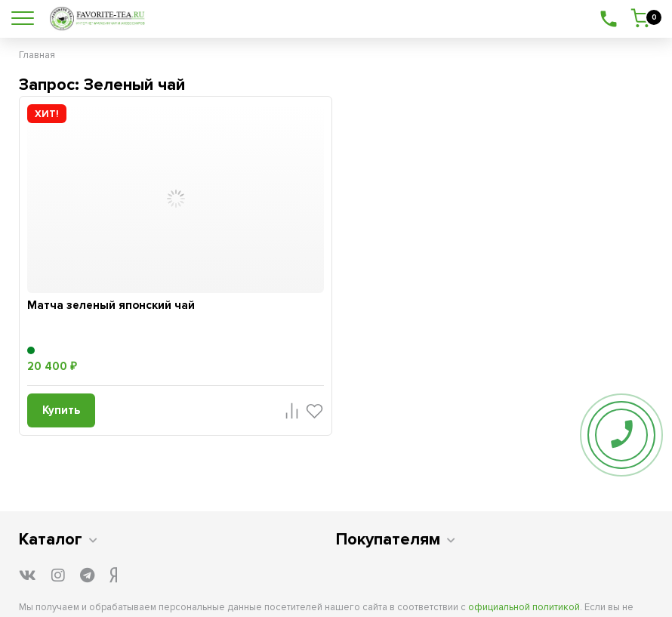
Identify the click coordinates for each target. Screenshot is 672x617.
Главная (37, 55)
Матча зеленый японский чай (111, 305)
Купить (61, 410)
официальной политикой (524, 607)
